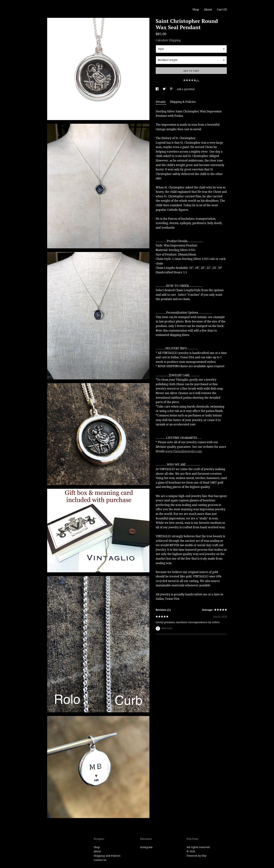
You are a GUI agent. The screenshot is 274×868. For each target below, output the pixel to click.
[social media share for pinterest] (172, 89)
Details (161, 102)
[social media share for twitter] (165, 89)
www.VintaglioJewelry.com (184, 451)
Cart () (222, 10)
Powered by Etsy (197, 856)
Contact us (100, 860)
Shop (196, 10)
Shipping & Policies (183, 102)
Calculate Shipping (168, 40)
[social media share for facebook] (157, 89)
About (208, 10)
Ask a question (186, 89)
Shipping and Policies (107, 856)
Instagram (146, 847)
